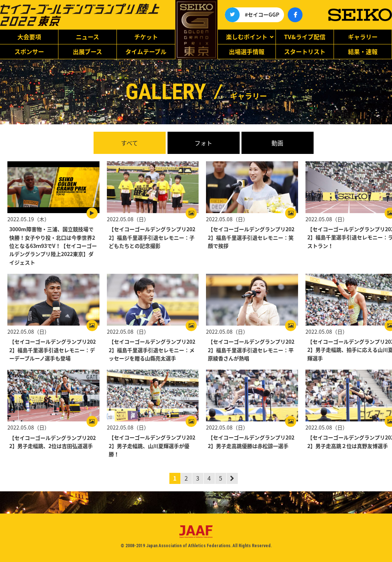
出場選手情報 (247, 51)
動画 (277, 143)
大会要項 (29, 37)
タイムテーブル (146, 51)
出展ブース (87, 51)
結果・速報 (363, 51)
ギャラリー (363, 37)
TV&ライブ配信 (305, 37)
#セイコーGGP (262, 14)
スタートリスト (305, 51)
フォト (203, 143)
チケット (146, 37)
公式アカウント (232, 15)
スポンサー (29, 51)
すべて (129, 143)
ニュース (87, 37)
